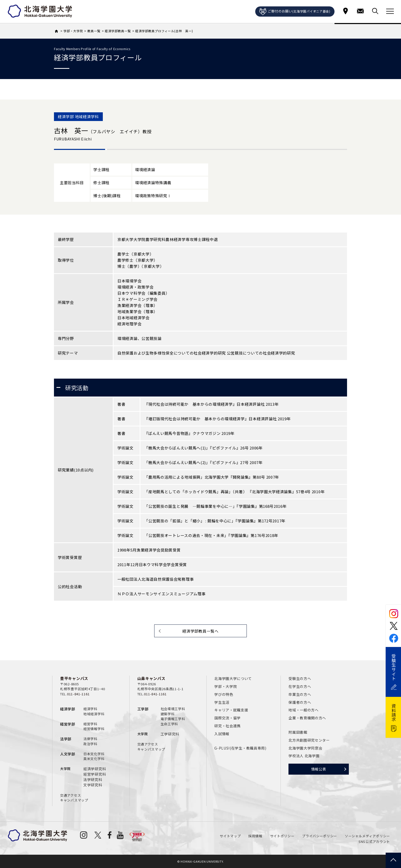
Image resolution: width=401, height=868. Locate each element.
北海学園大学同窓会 (305, 748)
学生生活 (222, 702)
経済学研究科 (95, 769)
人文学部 (68, 754)
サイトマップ (230, 836)
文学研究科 (93, 785)
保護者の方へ (300, 702)
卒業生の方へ (300, 694)
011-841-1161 (78, 694)
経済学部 (68, 709)
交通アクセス (70, 795)
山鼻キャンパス (151, 678)
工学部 (143, 709)
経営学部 (68, 724)
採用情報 (255, 836)
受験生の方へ (300, 678)
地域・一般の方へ (304, 710)
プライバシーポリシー (320, 836)
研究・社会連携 (227, 726)
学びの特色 (224, 694)
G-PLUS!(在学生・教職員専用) (240, 748)
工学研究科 (170, 734)
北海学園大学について (233, 678)
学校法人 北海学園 (304, 756)
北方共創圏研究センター (309, 740)
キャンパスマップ (74, 800)
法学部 (66, 739)
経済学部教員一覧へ (200, 631)
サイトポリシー (282, 836)
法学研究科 (93, 779)
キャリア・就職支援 (231, 710)
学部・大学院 (226, 686)
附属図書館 (298, 732)
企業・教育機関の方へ (307, 718)
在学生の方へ (300, 686)
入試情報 (222, 734)
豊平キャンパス (74, 678)
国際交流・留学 (227, 718)
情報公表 (319, 769)
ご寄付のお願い (295, 12)
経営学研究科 (95, 774)
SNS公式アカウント (374, 842)
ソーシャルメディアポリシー (367, 836)
